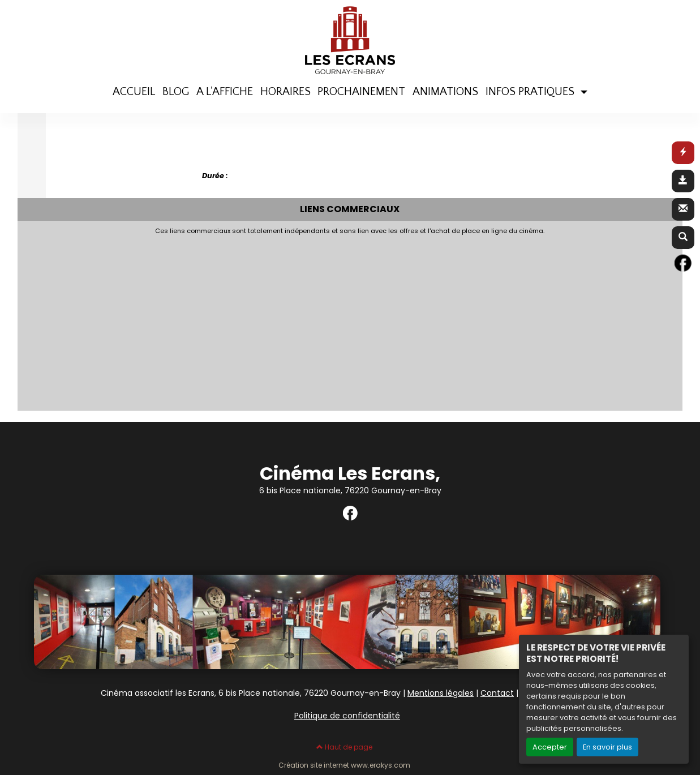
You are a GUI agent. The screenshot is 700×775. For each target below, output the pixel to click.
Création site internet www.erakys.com (344, 765)
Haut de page (344, 747)
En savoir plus (607, 747)
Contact (497, 693)
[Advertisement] (298, 320)
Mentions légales (441, 693)
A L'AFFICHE (225, 92)
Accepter (550, 747)
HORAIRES (285, 92)
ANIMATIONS (445, 92)
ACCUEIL (134, 92)
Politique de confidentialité (347, 716)
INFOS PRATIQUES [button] (531, 92)
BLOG (176, 92)
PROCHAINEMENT (361, 92)
